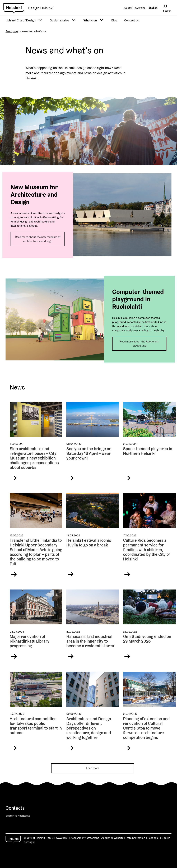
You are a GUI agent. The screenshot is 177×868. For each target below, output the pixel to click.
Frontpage (12, 31)
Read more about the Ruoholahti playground (139, 344)
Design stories (59, 20)
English (153, 8)
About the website (112, 838)
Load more (93, 768)
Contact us (131, 20)
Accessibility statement (85, 838)
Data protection (136, 838)
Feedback (153, 838)
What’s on (90, 20)
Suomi (128, 8)
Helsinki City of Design (20, 20)
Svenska (140, 8)
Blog (114, 20)
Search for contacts (18, 816)
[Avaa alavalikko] (40, 20)
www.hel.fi (62, 838)
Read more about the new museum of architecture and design (38, 239)
